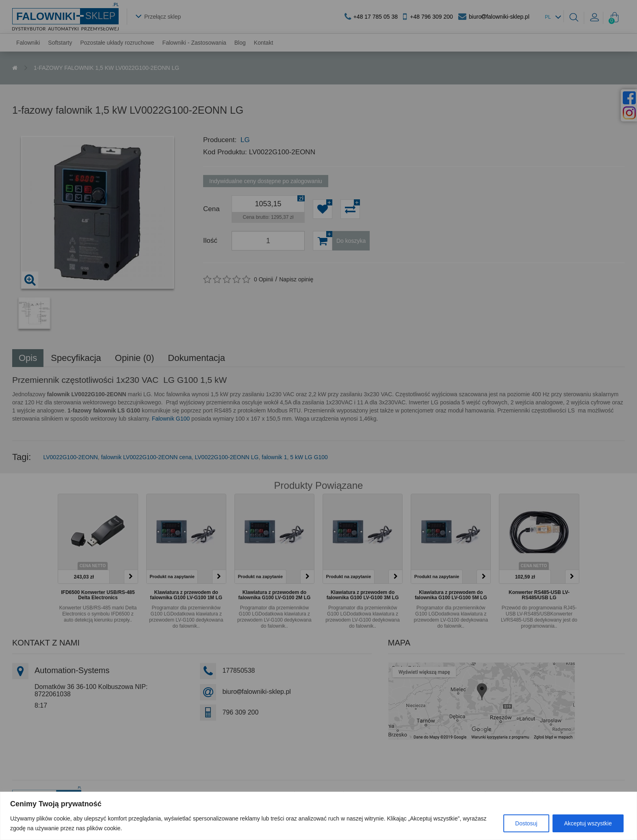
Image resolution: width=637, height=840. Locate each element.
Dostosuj (526, 823)
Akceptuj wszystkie (588, 823)
